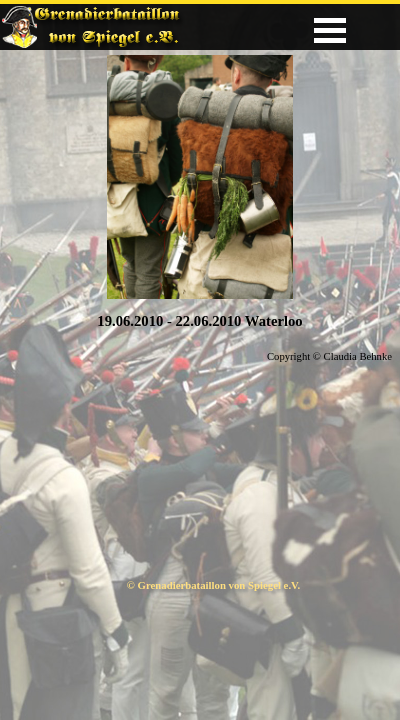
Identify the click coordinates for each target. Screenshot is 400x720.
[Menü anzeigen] (330, 30)
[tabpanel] (200, 321)
